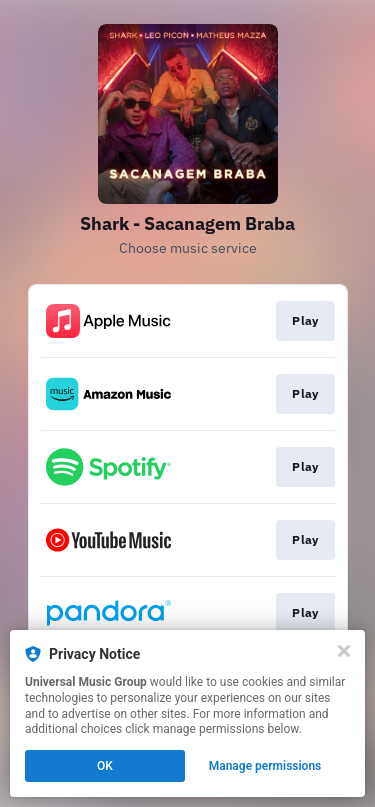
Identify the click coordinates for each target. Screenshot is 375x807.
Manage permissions (265, 766)
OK (105, 766)
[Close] (344, 651)
